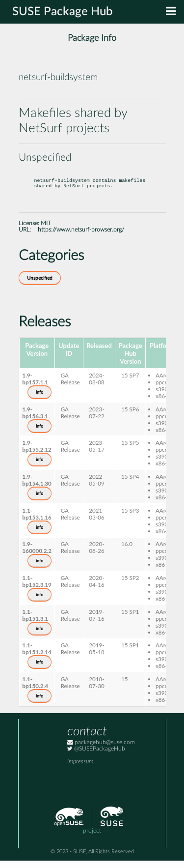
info (39, 400)
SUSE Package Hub (63, 12)
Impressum (80, 769)
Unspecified (40, 286)
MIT (46, 231)
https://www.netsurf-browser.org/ (81, 237)
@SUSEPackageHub (96, 756)
